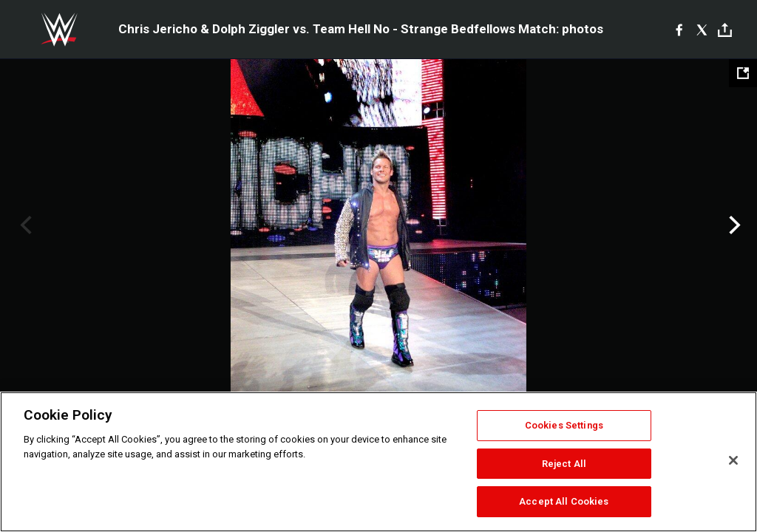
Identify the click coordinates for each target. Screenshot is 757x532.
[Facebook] (679, 30)
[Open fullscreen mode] (743, 73)
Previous (24, 225)
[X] (702, 30)
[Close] (733, 460)
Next (733, 225)
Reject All (564, 464)
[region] (378, 462)
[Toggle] (725, 30)
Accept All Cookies (564, 501)
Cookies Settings (564, 425)
